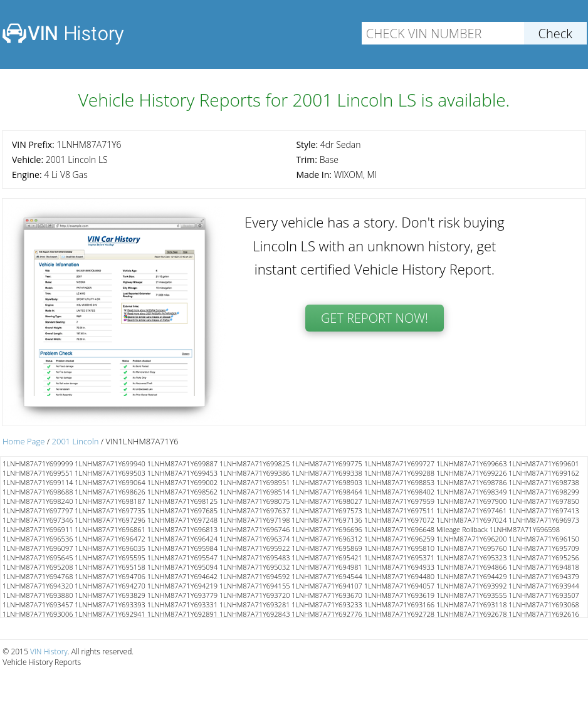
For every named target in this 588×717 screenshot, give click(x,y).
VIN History (49, 652)
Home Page (24, 441)
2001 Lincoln (76, 441)
